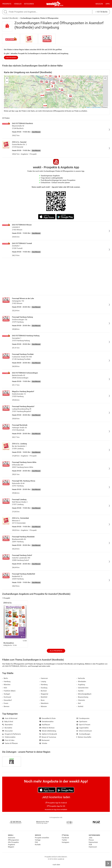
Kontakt (38, 845)
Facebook (65, 838)
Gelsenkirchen (82, 688)
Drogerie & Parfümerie (11, 734)
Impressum (93, 847)
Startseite (12, 838)
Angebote (11, 845)
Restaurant (44, 740)
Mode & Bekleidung (48, 731)
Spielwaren (82, 722)
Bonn (42, 700)
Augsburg (81, 685)
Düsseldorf (7, 700)
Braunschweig (82, 697)
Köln (5, 688)
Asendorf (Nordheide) (10, 18)
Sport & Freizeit (83, 725)
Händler (18, 4)
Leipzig (43, 682)
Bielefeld (43, 697)
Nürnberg (43, 685)
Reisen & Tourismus (48, 737)
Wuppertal (44, 694)
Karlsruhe (81, 678)
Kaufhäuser (45, 725)
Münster (43, 706)
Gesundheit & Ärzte (48, 718)
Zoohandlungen (83, 734)
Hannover (44, 678)
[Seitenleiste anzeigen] (108, 864)
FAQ (36, 842)
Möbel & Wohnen (47, 728)
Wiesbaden (81, 682)
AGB (90, 845)
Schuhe (43, 743)
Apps (108, 4)
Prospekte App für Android (56, 803)
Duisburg (43, 688)
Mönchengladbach (84, 694)
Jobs (91, 838)
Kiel (79, 703)
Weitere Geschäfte (84, 737)
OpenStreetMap (96, 107)
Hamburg (6, 682)
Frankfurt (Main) (9, 691)
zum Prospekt (11, 58)
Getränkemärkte (46, 722)
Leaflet (87, 107)
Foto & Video (8, 740)
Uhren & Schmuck (84, 731)
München (6, 685)
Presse (91, 840)
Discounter (7, 731)
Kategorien (29, 4)
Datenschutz (93, 842)
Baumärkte (7, 725)
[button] (105, 78)
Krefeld (80, 706)
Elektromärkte (9, 737)
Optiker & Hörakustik (48, 734)
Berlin (61, 5)
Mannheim (44, 703)
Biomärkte (7, 728)
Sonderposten (83, 718)
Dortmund (7, 697)
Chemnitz (81, 700)
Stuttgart (6, 694)
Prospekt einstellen (42, 838)
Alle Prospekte (56, 651)
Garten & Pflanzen (10, 743)
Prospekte (7, 4)
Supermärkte (83, 728)
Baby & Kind (8, 722)
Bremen (6, 706)
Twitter (64, 840)
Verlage (38, 840)
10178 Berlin (102, 12)
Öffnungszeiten (13, 840)
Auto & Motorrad (10, 718)
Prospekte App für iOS (56, 806)
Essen (5, 703)
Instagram (65, 842)
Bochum (43, 691)
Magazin (99, 4)
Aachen (80, 691)
